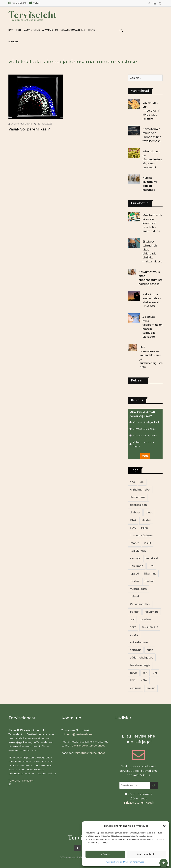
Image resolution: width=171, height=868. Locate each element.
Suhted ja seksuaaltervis (70, 30)
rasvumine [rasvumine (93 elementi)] (152, 612)
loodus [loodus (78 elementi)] (135, 581)
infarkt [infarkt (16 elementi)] (134, 543)
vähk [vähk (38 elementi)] (144, 681)
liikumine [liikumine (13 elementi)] (150, 574)
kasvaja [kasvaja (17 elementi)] (135, 558)
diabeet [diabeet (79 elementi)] (135, 513)
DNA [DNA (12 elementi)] (133, 520)
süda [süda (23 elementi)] (150, 650)
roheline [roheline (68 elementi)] (145, 619)
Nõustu (105, 854)
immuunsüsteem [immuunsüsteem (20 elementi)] (142, 535)
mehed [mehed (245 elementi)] (149, 581)
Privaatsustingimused (134, 862)
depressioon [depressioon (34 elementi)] (138, 505)
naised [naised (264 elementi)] (134, 597)
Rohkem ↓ (14, 42)
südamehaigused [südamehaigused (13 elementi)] (142, 658)
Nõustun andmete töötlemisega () (139, 798)
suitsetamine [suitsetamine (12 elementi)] (139, 642)
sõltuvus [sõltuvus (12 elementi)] (136, 650)
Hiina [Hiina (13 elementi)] (144, 528)
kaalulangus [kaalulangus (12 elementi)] (138, 551)
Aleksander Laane (22, 124)
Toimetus (14, 781)
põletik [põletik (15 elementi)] (135, 612)
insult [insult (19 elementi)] (148, 543)
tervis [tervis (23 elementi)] (134, 673)
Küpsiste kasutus (114, 862)
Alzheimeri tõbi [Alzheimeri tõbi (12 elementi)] (140, 490)
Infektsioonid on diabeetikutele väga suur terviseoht (152, 159)
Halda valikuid (146, 854)
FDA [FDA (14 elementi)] (133, 528)
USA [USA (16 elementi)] (133, 681)
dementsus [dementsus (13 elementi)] (138, 497)
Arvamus (47, 30)
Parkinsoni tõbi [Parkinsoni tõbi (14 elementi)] (140, 604)
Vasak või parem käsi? (29, 129)
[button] (164, 826)
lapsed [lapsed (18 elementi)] (134, 574)
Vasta (145, 456)
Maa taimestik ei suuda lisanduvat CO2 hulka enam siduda (152, 223)
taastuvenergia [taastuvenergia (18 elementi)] (140, 665)
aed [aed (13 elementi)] (132, 482)
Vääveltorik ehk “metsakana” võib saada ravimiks (151, 111)
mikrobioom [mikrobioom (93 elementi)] (138, 589)
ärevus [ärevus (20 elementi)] (151, 688)
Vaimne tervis (32, 30)
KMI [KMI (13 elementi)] (151, 566)
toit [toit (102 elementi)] (145, 673)
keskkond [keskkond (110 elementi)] (137, 566)
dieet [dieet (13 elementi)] (149, 513)
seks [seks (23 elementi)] (133, 627)
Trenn (91, 30)
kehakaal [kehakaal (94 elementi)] (152, 558)
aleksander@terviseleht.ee (89, 746)
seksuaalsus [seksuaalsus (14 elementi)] (150, 627)
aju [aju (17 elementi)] (142, 482)
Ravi (11, 30)
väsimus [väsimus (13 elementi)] (136, 688)
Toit (19, 30)
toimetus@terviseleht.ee (77, 734)
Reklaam (28, 781)
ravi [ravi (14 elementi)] (132, 619)
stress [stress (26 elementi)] (134, 635)
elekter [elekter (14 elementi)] (146, 520)
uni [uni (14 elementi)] (155, 673)
